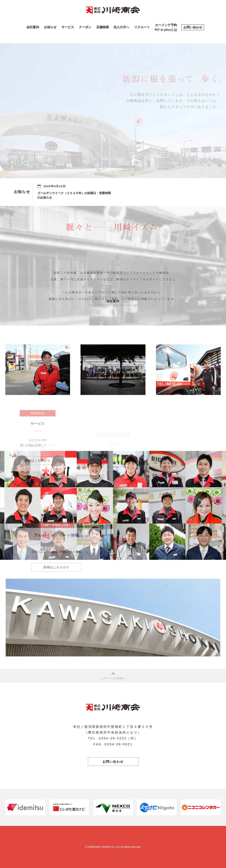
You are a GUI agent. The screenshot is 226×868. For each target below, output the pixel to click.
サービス (68, 27)
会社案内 (33, 27)
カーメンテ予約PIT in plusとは (166, 27)
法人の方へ (121, 27)
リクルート (142, 27)
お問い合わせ (193, 27)
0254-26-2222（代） (118, 738)
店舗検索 (103, 27)
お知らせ (50, 27)
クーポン (85, 27)
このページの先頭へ (113, 675)
